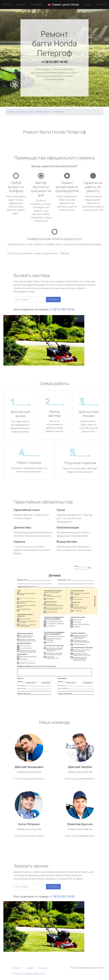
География (37, 4)
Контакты (102, 4)
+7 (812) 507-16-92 (54, 62)
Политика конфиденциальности (29, 974)
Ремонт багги (43, 112)
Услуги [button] (6, 4)
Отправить (53, 299)
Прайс (88, 4)
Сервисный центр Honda (21, 112)
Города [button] (20, 4)
